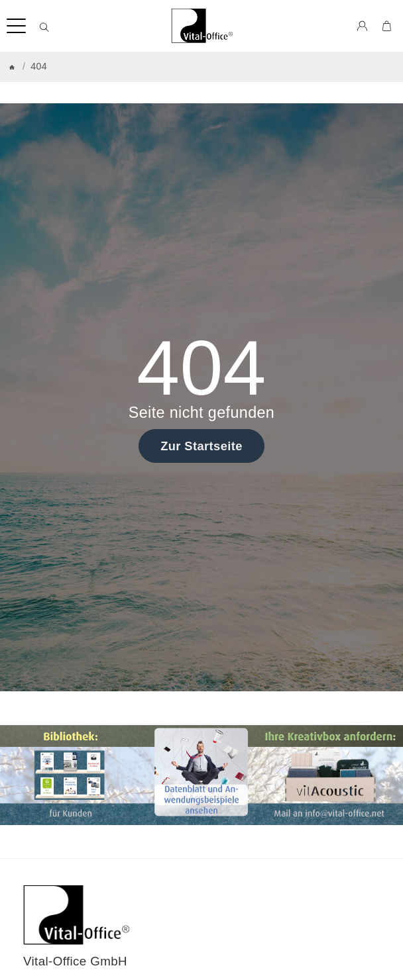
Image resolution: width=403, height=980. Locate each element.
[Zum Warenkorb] (387, 26)
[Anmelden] (362, 26)
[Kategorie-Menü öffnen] (16, 26)
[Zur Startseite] (201, 26)
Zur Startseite (201, 446)
